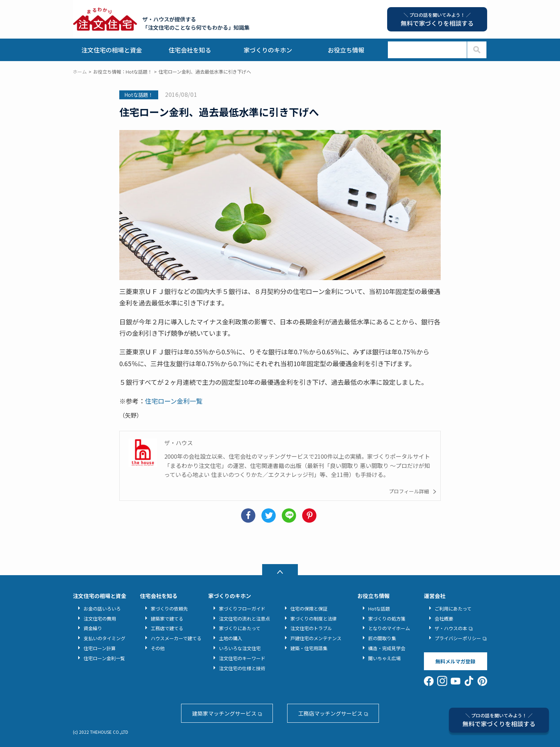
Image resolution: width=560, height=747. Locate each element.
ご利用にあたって (453, 609)
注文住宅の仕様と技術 (242, 668)
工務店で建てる (167, 628)
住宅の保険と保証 (309, 609)
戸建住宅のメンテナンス (316, 638)
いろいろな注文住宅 (240, 648)
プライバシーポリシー (458, 638)
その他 (158, 648)
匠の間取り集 (382, 638)
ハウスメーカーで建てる (176, 638)
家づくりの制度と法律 (314, 619)
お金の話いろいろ (102, 609)
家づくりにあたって (240, 628)
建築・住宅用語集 (309, 648)
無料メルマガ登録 (455, 661)
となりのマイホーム (389, 628)
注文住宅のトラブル (311, 628)
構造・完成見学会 (387, 648)
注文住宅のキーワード (242, 658)
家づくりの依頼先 (169, 609)
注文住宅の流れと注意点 (244, 619)
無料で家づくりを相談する (499, 720)
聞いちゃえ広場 (384, 658)
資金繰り (93, 628)
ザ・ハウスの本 (451, 628)
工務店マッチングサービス (330, 713)
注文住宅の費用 (100, 619)
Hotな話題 (379, 609)
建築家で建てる (167, 619)
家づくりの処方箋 (387, 619)
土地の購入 (231, 638)
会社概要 (444, 619)
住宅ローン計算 (100, 648)
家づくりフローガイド (242, 609)
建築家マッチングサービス (224, 713)
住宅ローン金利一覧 (174, 401)
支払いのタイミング (104, 638)
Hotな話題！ (139, 95)
